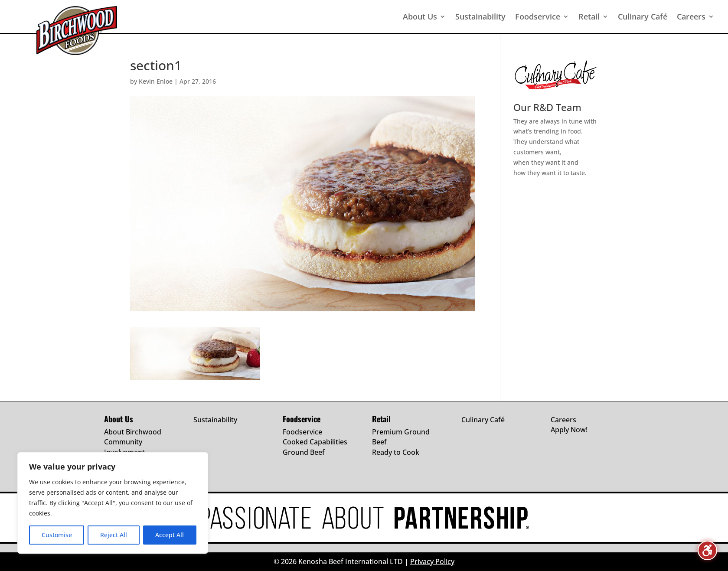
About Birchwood (133, 432)
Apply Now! (569, 430)
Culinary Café (483, 420)
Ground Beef (304, 452)
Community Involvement (124, 447)
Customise (57, 535)
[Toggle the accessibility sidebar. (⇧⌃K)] (707, 550)
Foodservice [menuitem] (538, 16)
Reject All (114, 535)
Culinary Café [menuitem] (643, 16)
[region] (113, 503)
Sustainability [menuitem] (480, 16)
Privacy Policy (432, 561)
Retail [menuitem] (589, 16)
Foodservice (302, 432)
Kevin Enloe (156, 81)
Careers (563, 420)
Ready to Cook (396, 452)
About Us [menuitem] (420, 16)
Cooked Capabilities (315, 442)
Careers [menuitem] (691, 16)
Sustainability (215, 420)
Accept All (170, 535)
